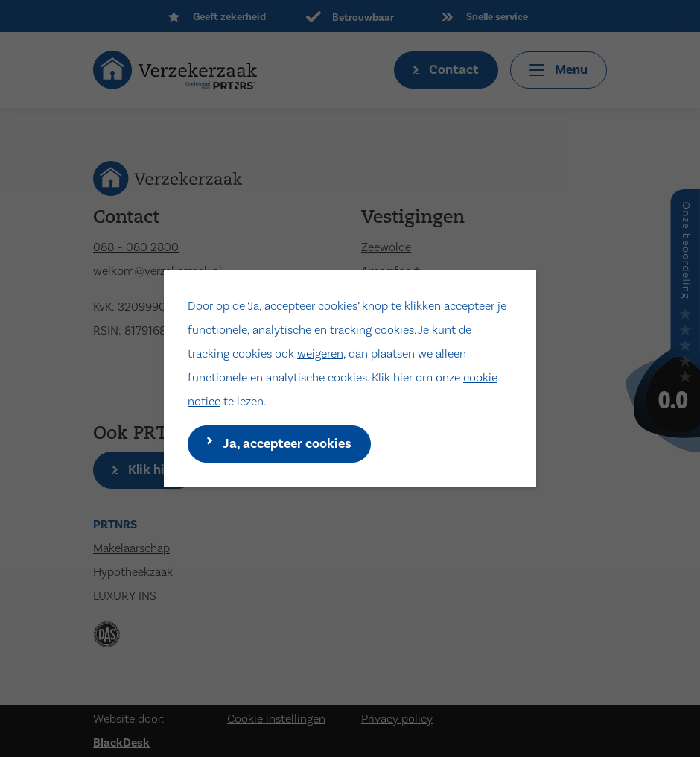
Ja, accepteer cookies (303, 306)
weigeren (320, 354)
